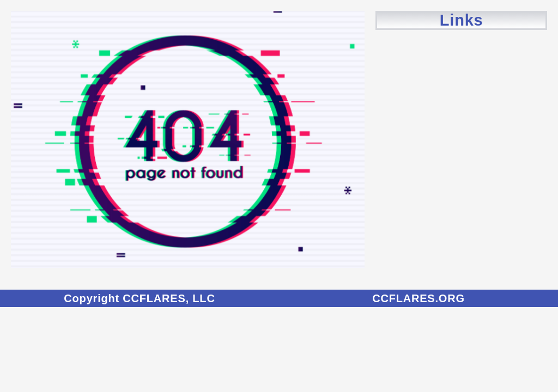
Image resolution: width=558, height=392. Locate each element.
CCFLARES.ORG (418, 298)
